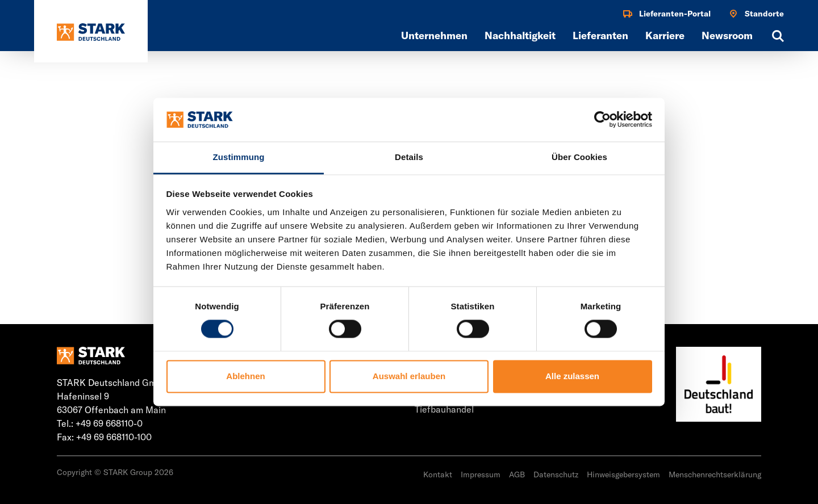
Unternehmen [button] (434, 35)
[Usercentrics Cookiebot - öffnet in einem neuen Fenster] (602, 120)
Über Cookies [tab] (579, 157)
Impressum (481, 474)
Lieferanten (600, 35)
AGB (517, 474)
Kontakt (438, 474)
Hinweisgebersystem (623, 474)
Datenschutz (556, 474)
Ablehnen (245, 376)
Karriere (665, 35)
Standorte (756, 14)
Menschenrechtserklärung (715, 474)
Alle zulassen (572, 376)
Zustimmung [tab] (239, 157)
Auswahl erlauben (409, 376)
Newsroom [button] (727, 35)
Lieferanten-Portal (666, 14)
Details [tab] (409, 157)
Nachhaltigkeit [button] (520, 35)
